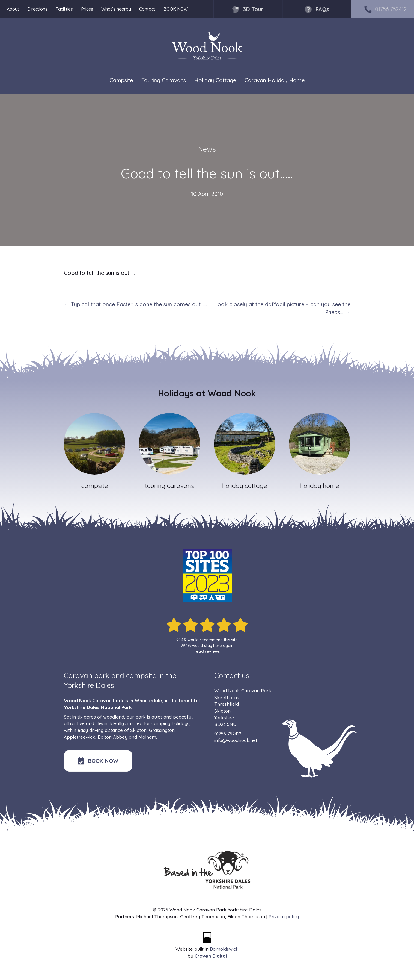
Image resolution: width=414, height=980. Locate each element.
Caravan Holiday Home (275, 80)
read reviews (207, 651)
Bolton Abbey (113, 737)
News (207, 149)
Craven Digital (211, 956)
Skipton (138, 730)
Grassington (162, 730)
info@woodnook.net (236, 740)
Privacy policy (284, 916)
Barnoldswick (224, 949)
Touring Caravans (164, 80)
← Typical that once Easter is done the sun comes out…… (135, 304)
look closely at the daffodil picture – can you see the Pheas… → (283, 308)
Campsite (121, 80)
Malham (147, 737)
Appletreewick (80, 737)
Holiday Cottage (215, 80)
